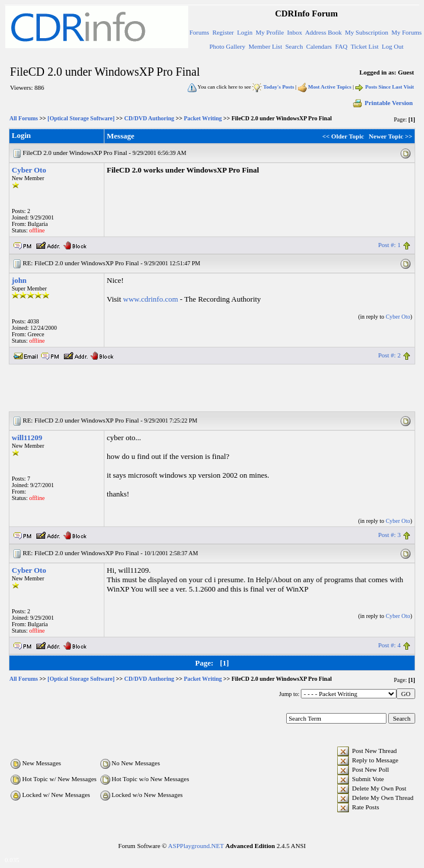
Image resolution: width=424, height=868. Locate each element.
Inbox (295, 32)
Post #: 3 (390, 535)
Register (223, 32)
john (19, 280)
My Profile (270, 32)
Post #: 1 (390, 245)
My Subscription (367, 32)
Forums (199, 32)
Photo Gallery (227, 46)
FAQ (341, 46)
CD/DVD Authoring (149, 118)
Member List (265, 46)
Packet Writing (203, 118)
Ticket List (365, 46)
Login (245, 32)
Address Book (323, 32)
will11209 (27, 438)
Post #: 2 (390, 355)
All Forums (24, 118)
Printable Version (382, 103)
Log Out (393, 46)
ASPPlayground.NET (196, 846)
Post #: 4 (390, 645)
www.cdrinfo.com (151, 299)
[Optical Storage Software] (81, 118)
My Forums (406, 32)
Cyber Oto (29, 170)
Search (294, 46)
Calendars (319, 46)
